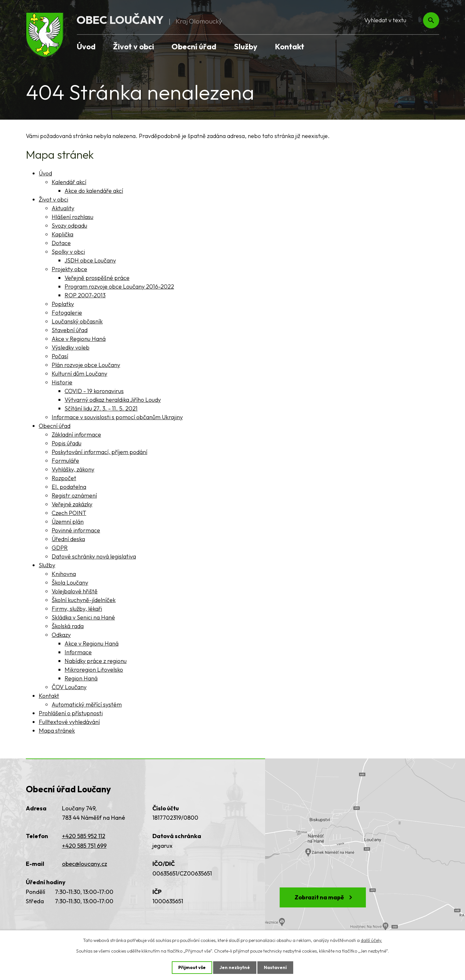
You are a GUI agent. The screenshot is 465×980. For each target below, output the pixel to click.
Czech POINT (69, 513)
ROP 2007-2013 (85, 295)
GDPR (60, 548)
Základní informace (76, 435)
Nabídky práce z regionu (96, 661)
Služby (246, 46)
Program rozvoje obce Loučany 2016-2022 (119, 287)
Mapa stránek (57, 731)
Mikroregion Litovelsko (94, 670)
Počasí (60, 356)
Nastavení (275, 967)
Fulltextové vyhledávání (69, 722)
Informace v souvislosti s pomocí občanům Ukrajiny (117, 417)
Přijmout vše (192, 967)
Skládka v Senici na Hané (83, 617)
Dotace (61, 243)
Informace (78, 652)
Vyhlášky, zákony (73, 469)
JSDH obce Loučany (90, 260)
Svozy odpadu (69, 226)
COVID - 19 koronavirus (94, 391)
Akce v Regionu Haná (79, 339)
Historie (62, 382)
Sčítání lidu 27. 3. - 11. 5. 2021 (101, 408)
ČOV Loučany (69, 687)
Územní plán (68, 522)
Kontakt (289, 46)
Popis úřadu (67, 443)
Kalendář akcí (69, 182)
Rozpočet (64, 478)
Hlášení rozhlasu (72, 217)
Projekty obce (69, 269)
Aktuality (63, 208)
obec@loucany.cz (85, 864)
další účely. (371, 940)
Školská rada (68, 626)
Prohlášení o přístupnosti (71, 713)
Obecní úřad (194, 46)
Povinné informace (76, 530)
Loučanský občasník (77, 321)
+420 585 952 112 (84, 836)
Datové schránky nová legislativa (94, 556)
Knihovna (64, 574)
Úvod (86, 46)
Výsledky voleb (71, 347)
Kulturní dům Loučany (79, 374)
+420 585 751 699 (84, 846)
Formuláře (65, 461)
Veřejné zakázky (72, 504)
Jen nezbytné (235, 967)
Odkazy (61, 635)
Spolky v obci (68, 252)
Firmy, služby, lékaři (77, 609)
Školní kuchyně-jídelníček (84, 600)
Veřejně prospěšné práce (97, 278)
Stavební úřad (70, 330)
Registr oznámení (74, 495)
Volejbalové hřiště (75, 591)
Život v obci (134, 46)
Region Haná (81, 678)
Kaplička (62, 234)
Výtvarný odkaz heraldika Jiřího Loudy (113, 400)
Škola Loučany (70, 583)
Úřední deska (68, 539)
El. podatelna (69, 487)
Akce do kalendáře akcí (94, 191)
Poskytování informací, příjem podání (99, 452)
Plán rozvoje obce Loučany (86, 365)
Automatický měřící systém (87, 704)
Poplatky (63, 304)
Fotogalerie (67, 313)
